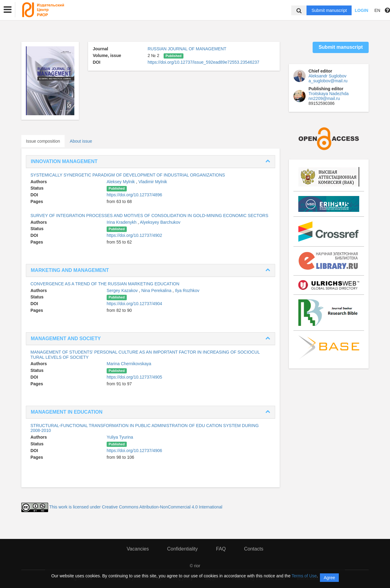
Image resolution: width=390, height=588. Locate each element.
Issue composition (43, 141)
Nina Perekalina (157, 290)
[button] (8, 10)
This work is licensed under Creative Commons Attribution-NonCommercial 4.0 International (136, 507)
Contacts (254, 549)
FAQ (221, 549)
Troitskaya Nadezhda (329, 94)
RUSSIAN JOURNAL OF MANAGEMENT (187, 49)
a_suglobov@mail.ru (328, 81)
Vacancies (138, 549)
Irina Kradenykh (122, 222)
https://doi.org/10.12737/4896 (134, 195)
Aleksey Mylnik (121, 182)
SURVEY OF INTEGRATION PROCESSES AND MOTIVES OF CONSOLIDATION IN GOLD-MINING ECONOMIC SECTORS (149, 216)
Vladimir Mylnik (153, 182)
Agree (329, 578)
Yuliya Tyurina (120, 437)
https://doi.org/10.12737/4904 (134, 304)
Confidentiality (182, 549)
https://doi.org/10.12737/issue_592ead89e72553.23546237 (203, 62)
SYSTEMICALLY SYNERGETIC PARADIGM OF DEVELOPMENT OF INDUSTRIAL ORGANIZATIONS (128, 175)
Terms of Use (304, 576)
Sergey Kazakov (123, 290)
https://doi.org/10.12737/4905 (134, 377)
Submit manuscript (329, 10)
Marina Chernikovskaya (129, 364)
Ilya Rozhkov (187, 290)
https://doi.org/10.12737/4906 (134, 451)
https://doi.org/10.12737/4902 (134, 235)
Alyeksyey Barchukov (160, 222)
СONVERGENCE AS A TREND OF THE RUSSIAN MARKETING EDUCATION (105, 284)
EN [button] (377, 10)
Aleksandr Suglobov (328, 76)
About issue (81, 141)
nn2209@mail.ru (324, 98)
